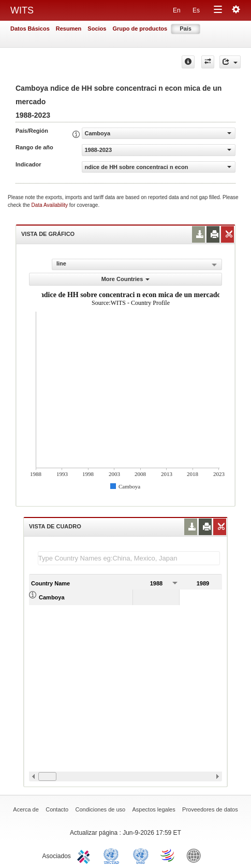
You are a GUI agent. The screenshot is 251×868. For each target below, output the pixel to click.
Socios (97, 29)
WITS (22, 10)
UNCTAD (113, 855)
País (186, 29)
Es (196, 10)
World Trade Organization (168, 855)
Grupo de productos (140, 29)
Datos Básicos (30, 29)
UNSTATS (141, 855)
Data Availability (50, 205)
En (177, 10)
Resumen (69, 29)
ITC (85, 855)
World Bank (196, 855)
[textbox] (129, 558)
